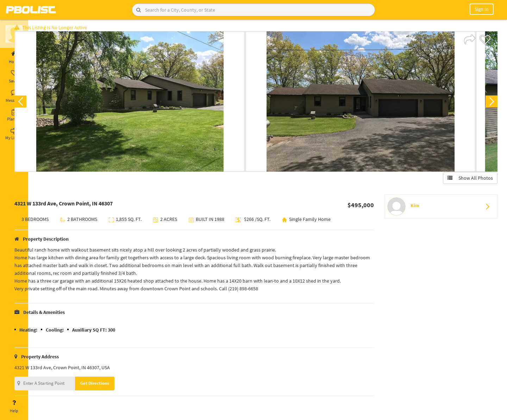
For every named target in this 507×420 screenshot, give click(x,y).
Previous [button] (39, 104)
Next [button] (489, 104)
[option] (149, 104)
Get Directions (114, 386)
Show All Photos (467, 181)
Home (14, 57)
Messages (14, 96)
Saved (14, 77)
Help (14, 407)
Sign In (482, 9)
